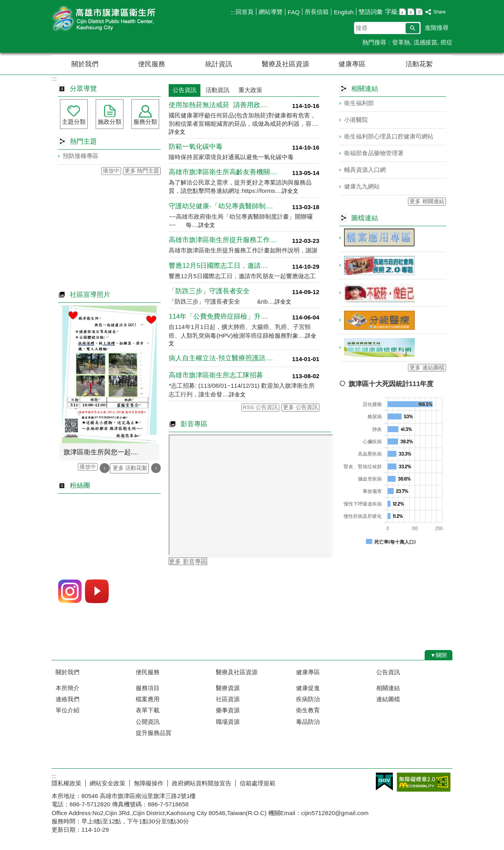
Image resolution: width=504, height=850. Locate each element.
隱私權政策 (66, 783)
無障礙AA (424, 782)
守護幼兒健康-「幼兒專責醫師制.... (221, 206)
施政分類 (110, 122)
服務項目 (148, 688)
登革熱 (401, 42)
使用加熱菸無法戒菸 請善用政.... (218, 105)
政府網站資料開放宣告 (202, 783)
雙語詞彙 (371, 12)
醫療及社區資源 (286, 64)
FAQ (294, 12)
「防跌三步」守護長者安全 (209, 291)
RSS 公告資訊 (260, 407)
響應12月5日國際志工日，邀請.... (218, 266)
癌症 (446, 42)
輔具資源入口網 (365, 170)
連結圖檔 (388, 699)
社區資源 (228, 699)
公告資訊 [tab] (185, 90)
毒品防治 (308, 722)
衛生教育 (308, 710)
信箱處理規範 (258, 783)
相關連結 (388, 688)
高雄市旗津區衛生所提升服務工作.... (223, 240)
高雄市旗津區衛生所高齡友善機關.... (223, 172)
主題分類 (74, 122)
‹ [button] (105, 468)
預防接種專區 (81, 156)
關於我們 (85, 64)
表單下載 (148, 710)
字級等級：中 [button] (411, 12)
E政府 (384, 782)
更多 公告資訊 (300, 407)
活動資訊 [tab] (217, 90)
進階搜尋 (437, 28)
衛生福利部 (359, 103)
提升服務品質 (154, 733)
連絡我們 (67, 699)
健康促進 (308, 688)
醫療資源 (228, 688)
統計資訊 (219, 64)
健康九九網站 (362, 186)
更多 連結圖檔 (427, 368)
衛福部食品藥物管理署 (374, 153)
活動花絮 (419, 64)
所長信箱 (317, 12)
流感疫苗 (425, 42)
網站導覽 (271, 12)
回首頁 (245, 12)
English (344, 12)
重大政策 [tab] (250, 90)
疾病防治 (308, 699)
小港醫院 (356, 120)
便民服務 (152, 64)
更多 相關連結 (427, 201)
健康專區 (352, 64)
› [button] (156, 468)
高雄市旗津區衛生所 (119, 19)
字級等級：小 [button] (403, 12)
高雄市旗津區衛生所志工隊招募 (216, 375)
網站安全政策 (108, 783)
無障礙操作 (149, 783)
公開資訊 (148, 722)
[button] (413, 28)
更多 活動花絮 (130, 468)
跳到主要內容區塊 (4, 4)
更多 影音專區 (188, 561)
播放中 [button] (111, 171)
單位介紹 (67, 710)
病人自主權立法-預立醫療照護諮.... (221, 358)
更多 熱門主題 (142, 171)
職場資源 (228, 722)
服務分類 (145, 122)
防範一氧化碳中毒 (196, 147)
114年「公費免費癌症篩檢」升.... (218, 316)
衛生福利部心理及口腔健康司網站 (389, 136)
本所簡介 (67, 688)
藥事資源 (228, 710)
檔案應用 (148, 699)
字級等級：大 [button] (419, 12)
